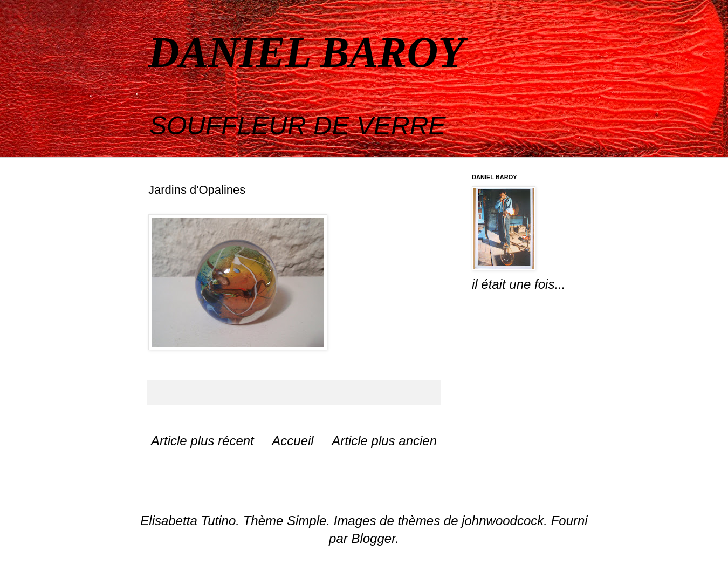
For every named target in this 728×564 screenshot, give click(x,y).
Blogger (373, 538)
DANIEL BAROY (306, 52)
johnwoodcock (503, 521)
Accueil (293, 441)
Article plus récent (202, 441)
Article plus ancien (384, 441)
